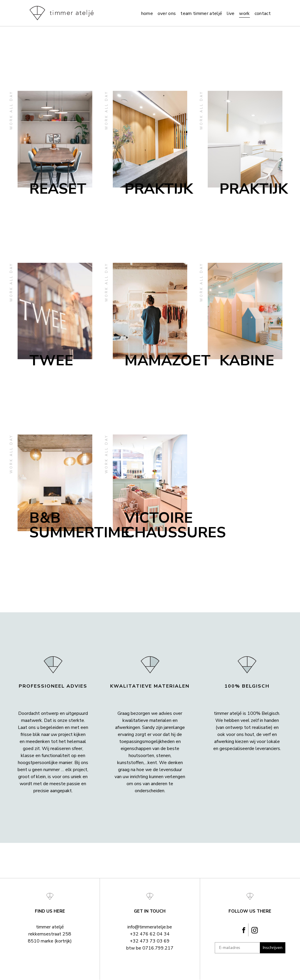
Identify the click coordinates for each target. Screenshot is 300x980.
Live (231, 13)
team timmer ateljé (201, 13)
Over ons (167, 13)
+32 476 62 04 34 (150, 934)
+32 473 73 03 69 (150, 941)
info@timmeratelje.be (150, 927)
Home (147, 13)
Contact (263, 13)
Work (244, 13)
